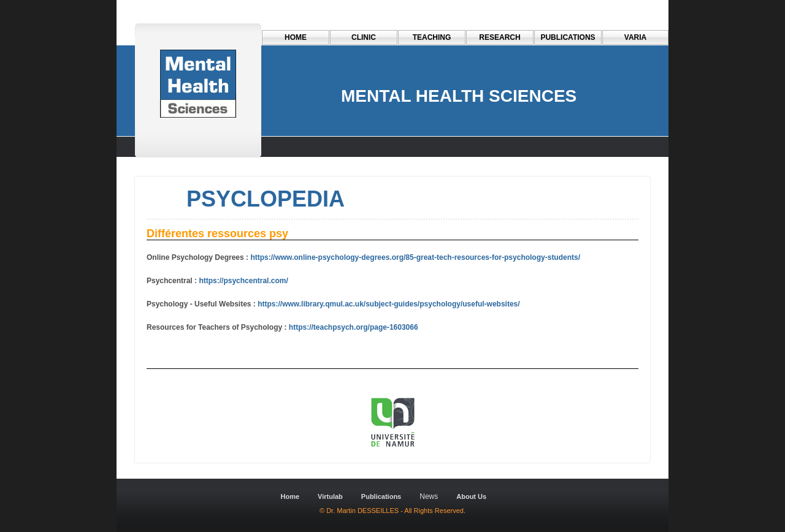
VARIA (635, 37)
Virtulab (330, 496)
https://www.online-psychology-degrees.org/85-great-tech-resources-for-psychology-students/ (415, 257)
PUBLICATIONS (568, 37)
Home (296, 37)
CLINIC (364, 37)
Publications (381, 496)
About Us (471, 496)
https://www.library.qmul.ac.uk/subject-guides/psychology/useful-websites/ (388, 304)
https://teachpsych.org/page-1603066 (354, 327)
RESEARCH (500, 37)
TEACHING (432, 37)
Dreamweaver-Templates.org (204, 469)
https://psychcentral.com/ (243, 281)
